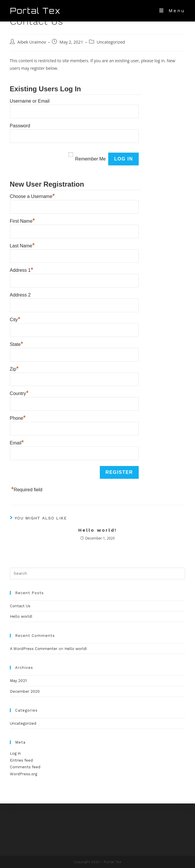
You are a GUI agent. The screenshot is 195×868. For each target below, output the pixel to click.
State (17, 344)
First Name (22, 220)
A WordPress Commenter (34, 649)
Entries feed (21, 760)
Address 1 (22, 269)
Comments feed (25, 767)
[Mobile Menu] (172, 11)
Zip (14, 368)
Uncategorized (111, 42)
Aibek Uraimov (32, 42)
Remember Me (91, 159)
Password (20, 126)
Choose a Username (32, 196)
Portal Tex (35, 11)
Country (19, 393)
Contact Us (20, 606)
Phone (18, 417)
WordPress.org (24, 774)
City (15, 319)
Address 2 (20, 295)
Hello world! (98, 530)
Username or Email (30, 101)
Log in (15, 753)
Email (17, 442)
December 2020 (25, 691)
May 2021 (18, 681)
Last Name (22, 245)
